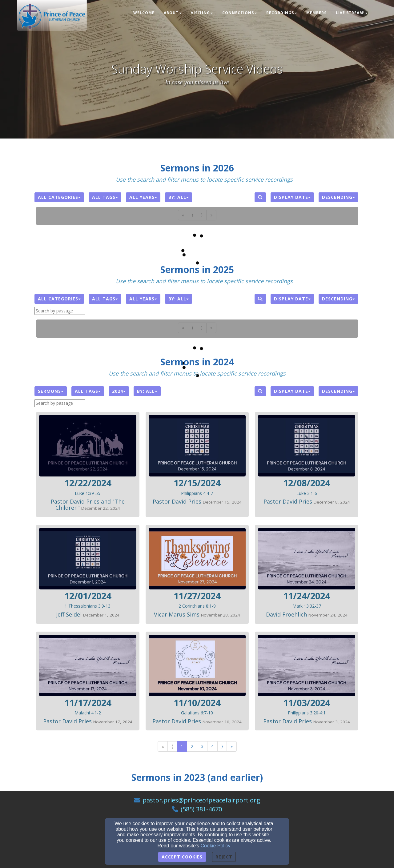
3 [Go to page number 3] (202, 746)
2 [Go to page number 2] (192, 746)
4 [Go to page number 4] (212, 746)
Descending (338, 197)
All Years (143, 197)
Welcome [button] (144, 13)
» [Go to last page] (232, 746)
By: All (179, 197)
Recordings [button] (282, 13)
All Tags (105, 197)
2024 (119, 391)
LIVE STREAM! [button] (352, 13)
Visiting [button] (202, 13)
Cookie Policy (216, 846)
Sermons (51, 391)
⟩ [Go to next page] (222, 746)
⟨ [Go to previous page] (172, 746)
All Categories (59, 197)
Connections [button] (240, 13)
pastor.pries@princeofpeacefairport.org (201, 800)
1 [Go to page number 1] (182, 746)
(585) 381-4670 (201, 809)
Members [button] (316, 13)
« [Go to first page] (163, 746)
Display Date (292, 197)
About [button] (173, 13)
